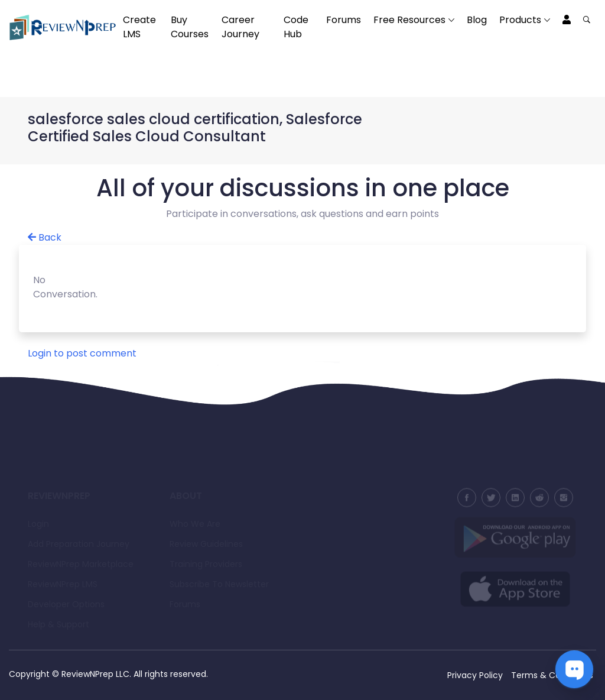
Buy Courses (190, 27)
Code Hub (296, 27)
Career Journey (240, 27)
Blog (477, 20)
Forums (344, 20)
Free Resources (409, 20)
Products (520, 20)
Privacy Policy (475, 675)
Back (45, 237)
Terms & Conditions (552, 675)
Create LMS (139, 27)
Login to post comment (82, 353)
